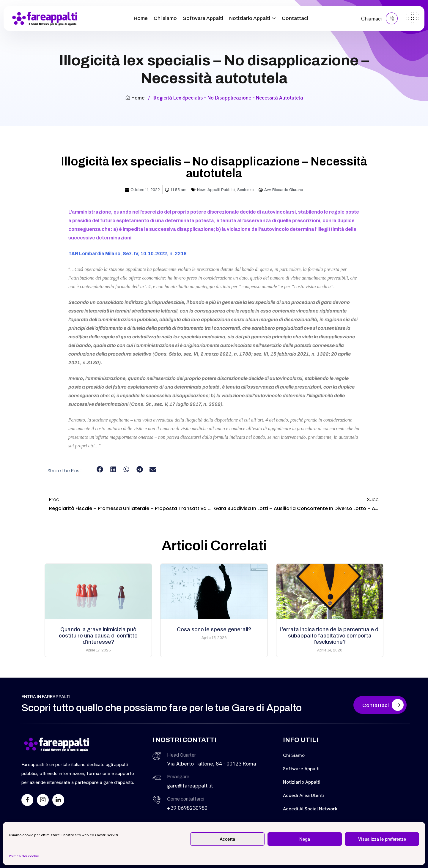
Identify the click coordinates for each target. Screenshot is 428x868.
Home (141, 18)
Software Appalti (203, 18)
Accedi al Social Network (310, 809)
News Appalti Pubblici (216, 190)
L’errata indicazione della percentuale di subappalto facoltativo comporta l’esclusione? (330, 636)
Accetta (227, 839)
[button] (100, 469)
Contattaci (295, 18)
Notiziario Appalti (250, 18)
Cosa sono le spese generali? (214, 629)
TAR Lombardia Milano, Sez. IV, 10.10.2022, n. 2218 (128, 254)
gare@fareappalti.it (190, 786)
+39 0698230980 (187, 808)
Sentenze (245, 190)
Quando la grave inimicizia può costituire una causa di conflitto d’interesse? (98, 636)
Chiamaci (379, 18)
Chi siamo (165, 18)
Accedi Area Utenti (303, 795)
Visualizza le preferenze (382, 839)
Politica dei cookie (24, 856)
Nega (305, 839)
